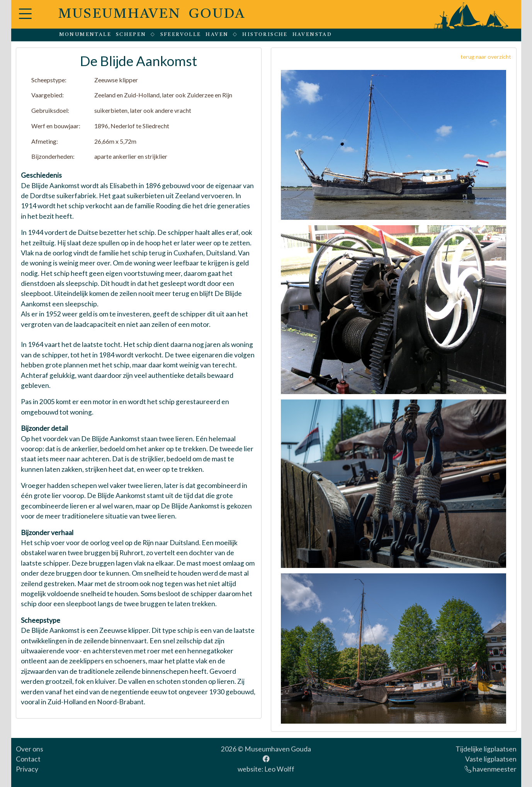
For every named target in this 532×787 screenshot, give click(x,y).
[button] (25, 18)
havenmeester (490, 769)
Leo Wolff (279, 769)
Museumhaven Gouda (278, 749)
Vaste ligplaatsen (491, 759)
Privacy (27, 769)
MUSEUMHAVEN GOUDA (152, 14)
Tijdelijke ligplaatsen (486, 749)
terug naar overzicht (486, 57)
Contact (28, 759)
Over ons (30, 749)
